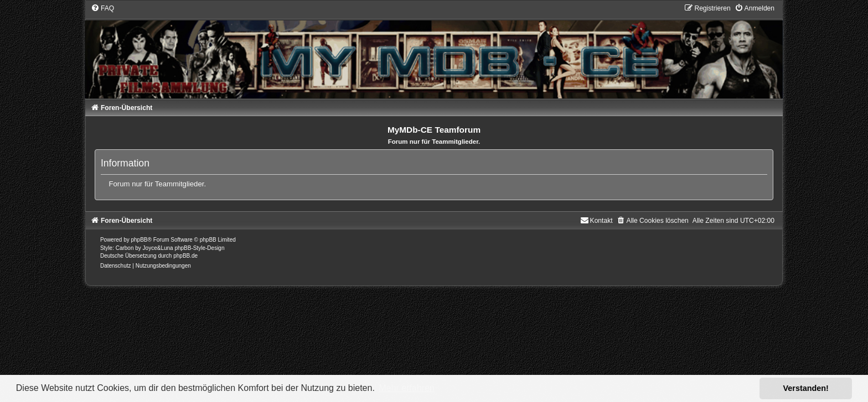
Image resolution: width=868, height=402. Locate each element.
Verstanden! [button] (806, 388)
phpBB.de (185, 256)
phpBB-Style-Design (199, 248)
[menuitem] (102, 8)
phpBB (139, 240)
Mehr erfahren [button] (407, 388)
